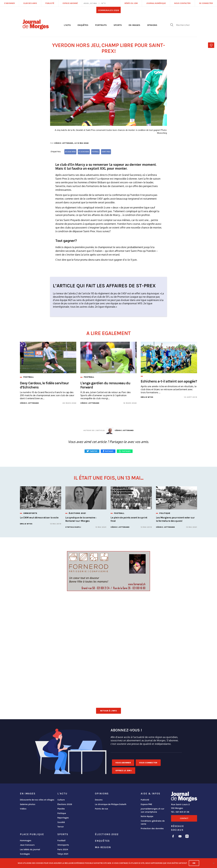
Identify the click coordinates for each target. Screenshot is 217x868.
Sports (118, 25)
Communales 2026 (108, 10)
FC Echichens (84, 152)
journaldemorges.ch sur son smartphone (153, 810)
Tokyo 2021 (63, 854)
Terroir (61, 827)
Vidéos (23, 809)
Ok (194, 863)
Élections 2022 (107, 834)
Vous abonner (123, 763)
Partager (126, 451)
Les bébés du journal (30, 849)
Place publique (32, 834)
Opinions (152, 25)
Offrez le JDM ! (124, 771)
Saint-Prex (106, 152)
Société (61, 822)
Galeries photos (28, 804)
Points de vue (101, 809)
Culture (61, 800)
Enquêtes (83, 25)
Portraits (101, 25)
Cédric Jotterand (64, 143)
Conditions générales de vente (153, 822)
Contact (184, 818)
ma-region (103, 847)
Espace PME (146, 804)
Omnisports (63, 845)
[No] (214, 863)
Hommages (26, 841)
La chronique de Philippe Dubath (111, 804)
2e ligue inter (70, 152)
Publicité (145, 800)
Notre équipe (147, 816)
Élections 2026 (65, 804)
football (95, 152)
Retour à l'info (108, 711)
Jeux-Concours (27, 845)
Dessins (99, 800)
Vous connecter (148, 763)
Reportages (63, 818)
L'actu (67, 25)
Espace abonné (70, 3)
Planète (61, 809)
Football (61, 841)
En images (134, 25)
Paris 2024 (63, 849)
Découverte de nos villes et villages (37, 800)
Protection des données (152, 828)
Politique (62, 813)
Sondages (25, 854)
